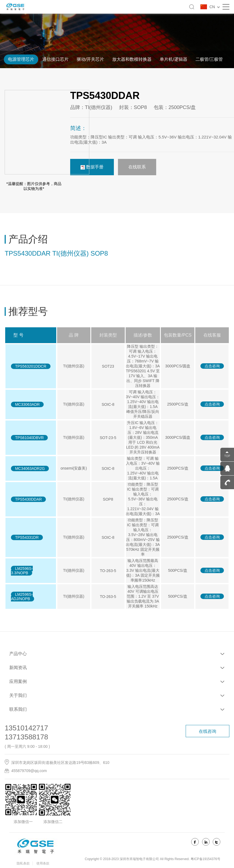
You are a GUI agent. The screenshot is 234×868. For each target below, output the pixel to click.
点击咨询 (212, 366)
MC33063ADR (27, 404)
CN (215, 7)
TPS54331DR (27, 537)
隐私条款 (23, 863)
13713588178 (26, 737)
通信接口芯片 (55, 59)
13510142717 (26, 728)
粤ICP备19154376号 (205, 859)
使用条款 (43, 863)
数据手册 (92, 167)
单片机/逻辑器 (173, 59)
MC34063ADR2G (30, 468)
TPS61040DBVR (29, 438)
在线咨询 (208, 731)
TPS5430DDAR (28, 499)
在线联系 (137, 167)
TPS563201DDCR (31, 366)
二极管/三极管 (209, 59)
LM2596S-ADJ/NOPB (22, 597)
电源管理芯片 (21, 59)
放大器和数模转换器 (132, 59)
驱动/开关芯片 (90, 59)
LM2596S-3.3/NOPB (22, 571)
